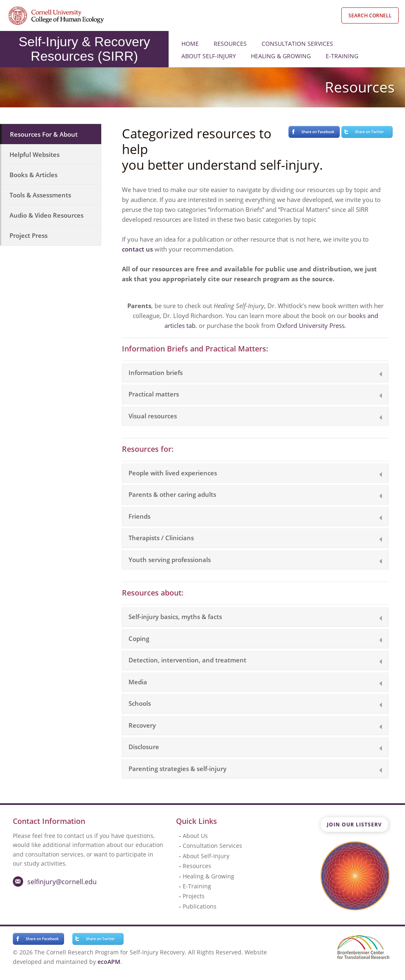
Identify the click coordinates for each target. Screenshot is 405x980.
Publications (200, 906)
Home (190, 44)
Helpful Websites (35, 154)
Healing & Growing (281, 56)
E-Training (342, 56)
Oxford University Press (311, 325)
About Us (195, 836)
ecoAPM (109, 962)
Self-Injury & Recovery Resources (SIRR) (84, 49)
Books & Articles (33, 175)
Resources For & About (44, 134)
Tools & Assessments (40, 195)
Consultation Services (297, 44)
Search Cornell (370, 15)
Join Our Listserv (354, 825)
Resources (230, 44)
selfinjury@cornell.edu (62, 882)
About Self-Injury (209, 56)
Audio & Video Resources (46, 215)
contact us (137, 249)
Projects (194, 896)
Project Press (29, 235)
